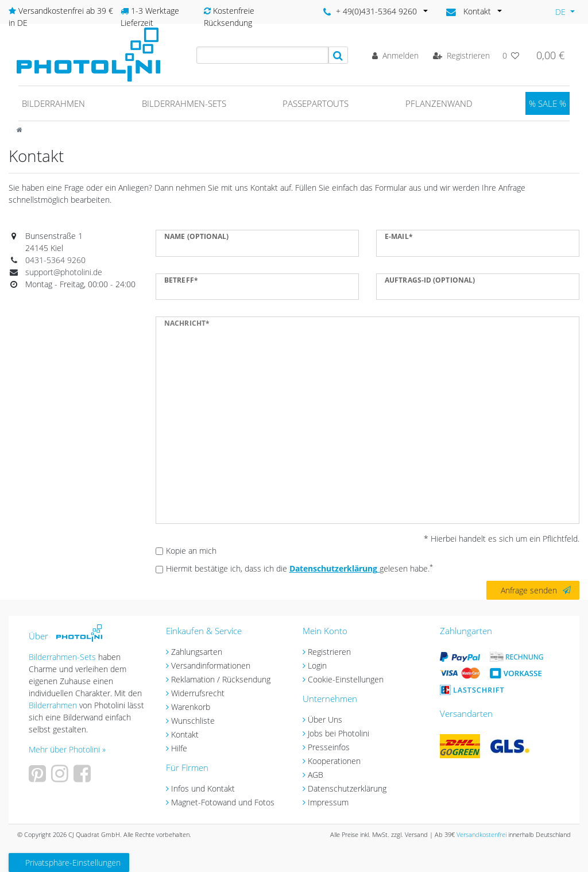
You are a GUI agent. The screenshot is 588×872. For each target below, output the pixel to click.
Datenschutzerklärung (347, 788)
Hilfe (179, 748)
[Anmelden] (395, 55)
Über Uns (325, 719)
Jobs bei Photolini (339, 733)
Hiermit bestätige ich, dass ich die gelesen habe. (299, 568)
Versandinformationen (211, 665)
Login (317, 665)
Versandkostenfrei (481, 834)
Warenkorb (191, 707)
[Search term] (262, 55)
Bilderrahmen (53, 103)
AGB (316, 775)
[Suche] (338, 55)
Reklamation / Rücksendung (221, 679)
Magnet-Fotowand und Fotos (223, 802)
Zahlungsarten (197, 652)
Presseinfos (329, 747)
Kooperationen (334, 761)
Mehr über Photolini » (67, 749)
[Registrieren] (461, 55)
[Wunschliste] (511, 55)
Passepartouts (316, 103)
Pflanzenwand (439, 103)
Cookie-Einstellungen (346, 679)
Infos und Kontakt (203, 788)
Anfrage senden (536, 590)
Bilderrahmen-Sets (184, 103)
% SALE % (548, 103)
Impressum (328, 802)
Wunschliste (193, 721)
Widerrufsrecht (198, 693)
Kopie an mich (191, 551)
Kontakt (185, 734)
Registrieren (329, 652)
